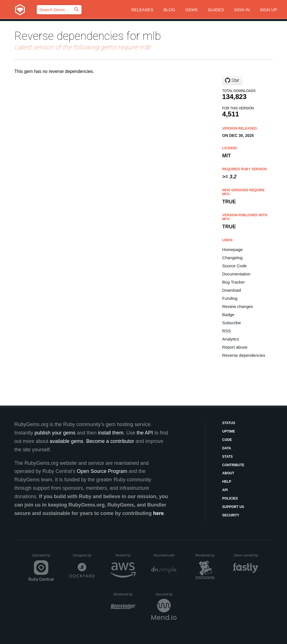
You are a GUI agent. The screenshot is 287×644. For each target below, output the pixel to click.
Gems (191, 10)
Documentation (236, 274)
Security (231, 515)
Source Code (235, 266)
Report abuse (235, 347)
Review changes (238, 306)
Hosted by (126, 555)
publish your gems (55, 433)
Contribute (233, 465)
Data (227, 448)
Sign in (242, 10)
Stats (228, 457)
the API (145, 433)
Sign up (269, 10)
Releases (142, 10)
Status (229, 423)
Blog (169, 10)
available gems (66, 441)
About (228, 473)
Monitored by (207, 555)
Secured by (166, 594)
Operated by (43, 557)
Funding (230, 298)
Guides (216, 10)
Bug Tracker (234, 282)
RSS (227, 331)
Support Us (233, 507)
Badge (228, 315)
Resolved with (165, 555)
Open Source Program (102, 471)
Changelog (232, 258)
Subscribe (232, 323)
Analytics (231, 339)
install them (111, 433)
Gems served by (246, 555)
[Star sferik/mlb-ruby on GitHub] (232, 81)
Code (227, 440)
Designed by (84, 555)
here (158, 513)
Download (232, 290)
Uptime (229, 431)
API (225, 490)
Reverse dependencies (244, 355)
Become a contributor (110, 441)
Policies (230, 498)
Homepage (232, 249)
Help (227, 482)
